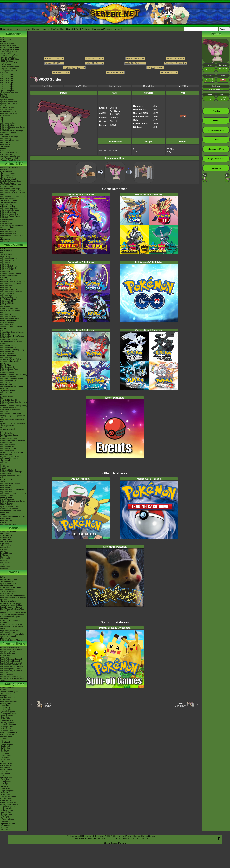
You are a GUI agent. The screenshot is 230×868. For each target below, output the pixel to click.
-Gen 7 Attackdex (7, 86)
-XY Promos (5, 773)
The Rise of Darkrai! (8, 601)
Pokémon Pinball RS (8, 449)
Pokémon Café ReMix (9, 266)
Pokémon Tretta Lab (8, 371)
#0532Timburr (48, 705)
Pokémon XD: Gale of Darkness (13, 441)
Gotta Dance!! (6, 657)
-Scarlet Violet (6, 746)
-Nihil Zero (4, 783)
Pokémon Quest (7, 324)
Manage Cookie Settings (144, 836)
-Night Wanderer (7, 810)
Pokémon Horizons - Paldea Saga (13, 197)
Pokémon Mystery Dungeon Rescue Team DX (11, 292)
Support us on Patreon (115, 843)
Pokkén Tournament (8, 355)
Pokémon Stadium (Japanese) (12, 489)
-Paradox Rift (5, 738)
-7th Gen (4, 121)
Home (17, 29)
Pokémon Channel (7, 445)
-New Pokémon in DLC (9, 158)
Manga (14, 528)
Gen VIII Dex (81, 86)
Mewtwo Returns (7, 586)
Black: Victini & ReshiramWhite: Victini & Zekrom (12, 610)
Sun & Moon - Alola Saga (10, 189)
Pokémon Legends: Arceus (11, 284)
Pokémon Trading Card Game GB (13, 493)
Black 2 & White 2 (7, 367)
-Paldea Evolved (7, 744)
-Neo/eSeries (5, 760)
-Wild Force (5, 816)
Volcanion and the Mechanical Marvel (12, 627)
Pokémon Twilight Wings (10, 210)
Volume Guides (6, 541)
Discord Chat (5, 150)
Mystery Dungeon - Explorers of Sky (13, 417)
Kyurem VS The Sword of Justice (13, 613)
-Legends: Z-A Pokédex (9, 69)
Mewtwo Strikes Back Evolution (12, 634)
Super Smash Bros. (8, 495)
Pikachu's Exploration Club (11, 665)
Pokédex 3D (5, 383)
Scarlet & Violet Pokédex (78, 29)
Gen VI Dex (149, 86)
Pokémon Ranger (7, 451)
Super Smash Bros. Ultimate (11, 326)
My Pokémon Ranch (8, 427)
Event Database (6, 154)
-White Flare (5, 719)
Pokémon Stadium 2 (8, 470)
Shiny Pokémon (6, 204)
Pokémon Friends (7, 262)
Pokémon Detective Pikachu (11, 640)
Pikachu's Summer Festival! (11, 659)
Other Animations (7, 228)
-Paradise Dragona (8, 806)
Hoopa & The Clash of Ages (11, 624)
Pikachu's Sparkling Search (11, 669)
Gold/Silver (4, 466)
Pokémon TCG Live (8, 303)
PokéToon (4, 218)
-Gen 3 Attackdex (7, 78)
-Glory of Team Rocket (9, 797)
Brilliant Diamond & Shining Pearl (13, 282)
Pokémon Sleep (6, 272)
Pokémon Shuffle (7, 346)
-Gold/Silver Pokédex (8, 45)
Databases (14, 34)
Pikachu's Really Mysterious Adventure (11, 672)
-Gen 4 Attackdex (7, 80)
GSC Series (5, 547)
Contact (36, 29)
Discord (45, 29)
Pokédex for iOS (7, 392)
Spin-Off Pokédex (7, 100)
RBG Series (5, 543)
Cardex (3, 106)
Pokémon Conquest (8, 377)
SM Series (4, 569)
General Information (8, 532)
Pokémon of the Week (9, 113)
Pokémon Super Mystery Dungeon (14, 350)
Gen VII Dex (115, 86)
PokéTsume (5, 241)
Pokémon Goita (6, 520)
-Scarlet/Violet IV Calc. (9, 111)
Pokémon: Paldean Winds (10, 216)
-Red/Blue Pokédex (8, 43)
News (2, 38)
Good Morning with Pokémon (11, 226)
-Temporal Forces (7, 734)
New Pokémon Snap (8, 299)
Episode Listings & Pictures (11, 167)
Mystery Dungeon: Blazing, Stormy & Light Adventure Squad (14, 407)
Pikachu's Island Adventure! (11, 663)
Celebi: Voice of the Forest (10, 588)
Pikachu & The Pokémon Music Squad (12, 679)
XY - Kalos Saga (7, 187)
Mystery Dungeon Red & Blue (12, 452)
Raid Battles (5, 699)
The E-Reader (6, 460)
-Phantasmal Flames (8, 713)
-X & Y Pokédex (6, 53)
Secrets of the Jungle (8, 636)
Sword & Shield (6, 280)
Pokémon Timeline (7, 123)
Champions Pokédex (102, 29)
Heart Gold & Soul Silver (10, 400)
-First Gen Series (7, 762)
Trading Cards (14, 684)
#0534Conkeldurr (180, 705)
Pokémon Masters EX (9, 268)
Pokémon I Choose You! (10, 630)
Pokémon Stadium (7, 491)
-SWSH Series (6, 748)
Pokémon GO (6, 264)
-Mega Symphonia (7, 791)
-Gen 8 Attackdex (7, 88)
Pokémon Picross (7, 351)
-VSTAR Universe (7, 820)
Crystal (3, 468)
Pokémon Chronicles (8, 198)
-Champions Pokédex (9, 71)
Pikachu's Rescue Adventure (11, 649)
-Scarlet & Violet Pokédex (10, 67)
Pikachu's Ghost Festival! (10, 661)
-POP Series (5, 775)
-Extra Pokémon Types (9, 692)
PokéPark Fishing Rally (9, 458)
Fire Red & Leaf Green (9, 435)
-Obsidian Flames (7, 742)
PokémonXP (5, 129)
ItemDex (3, 94)
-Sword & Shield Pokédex (10, 59)
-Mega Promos (6, 765)
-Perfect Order (6, 709)
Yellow (3, 482)
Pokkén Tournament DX (9, 320)
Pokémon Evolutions (8, 212)
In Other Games (6, 503)
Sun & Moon (5, 307)
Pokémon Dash (6, 443)
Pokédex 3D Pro (7, 384)
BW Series (4, 561)
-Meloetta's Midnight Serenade (12, 615)
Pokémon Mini (6, 474)
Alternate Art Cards (8, 698)
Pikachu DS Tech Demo (9, 456)
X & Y (2, 330)
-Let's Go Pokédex (7, 57)
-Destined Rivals (7, 721)
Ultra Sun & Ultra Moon (9, 309)
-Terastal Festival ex (8, 802)
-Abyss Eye (5, 779)
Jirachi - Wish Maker (8, 591)
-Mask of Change (7, 812)
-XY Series (4, 752)
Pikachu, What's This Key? (11, 677)
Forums (26, 29)
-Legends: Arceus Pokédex (11, 63)
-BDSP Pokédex (7, 61)
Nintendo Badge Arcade (9, 361)
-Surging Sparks (7, 727)
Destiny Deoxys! (7, 593)
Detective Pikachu (7, 322)
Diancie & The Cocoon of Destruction (10, 622)
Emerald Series (6, 553)
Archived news (6, 40)
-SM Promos (5, 771)
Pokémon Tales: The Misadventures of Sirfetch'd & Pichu (12, 235)
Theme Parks (5, 146)
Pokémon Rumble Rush (9, 318)
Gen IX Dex (47, 86)
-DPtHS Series (6, 756)
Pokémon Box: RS (7, 447)
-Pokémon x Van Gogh (9, 137)
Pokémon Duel (6, 357)
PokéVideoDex (6, 224)
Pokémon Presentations (10, 141)
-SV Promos (5, 767)
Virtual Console (6, 505)
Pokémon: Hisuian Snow (10, 214)
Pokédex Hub (58, 29)
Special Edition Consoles (10, 507)
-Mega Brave (5, 789)
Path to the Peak (7, 220)
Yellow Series (5, 545)
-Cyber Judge (5, 818)
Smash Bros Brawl (7, 429)
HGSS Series (5, 559)
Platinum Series (6, 557)
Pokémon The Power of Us (11, 632)
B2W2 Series (5, 563)
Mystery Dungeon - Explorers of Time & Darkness (13, 424)
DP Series (4, 555)
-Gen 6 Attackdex (7, 84)
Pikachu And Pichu (7, 651)
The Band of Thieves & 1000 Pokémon (11, 343)
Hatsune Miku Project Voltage (12, 131)
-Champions (5, 115)
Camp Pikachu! (6, 655)
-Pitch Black (5, 705)
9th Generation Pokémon (10, 156)
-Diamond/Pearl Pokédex (10, 49)
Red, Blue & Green (8, 480)
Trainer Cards (6, 694)
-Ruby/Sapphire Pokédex (10, 47)
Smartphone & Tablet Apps (10, 511)
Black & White (6, 365)
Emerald (3, 437)
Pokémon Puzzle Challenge (11, 472)
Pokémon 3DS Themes (9, 509)
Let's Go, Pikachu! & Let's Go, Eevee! (12, 312)
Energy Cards (6, 696)
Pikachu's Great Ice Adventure (12, 667)
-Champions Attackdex (9, 92)
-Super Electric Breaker (9, 804)
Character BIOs (6, 536)
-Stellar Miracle (6, 808)
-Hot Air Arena (6, 798)
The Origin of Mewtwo (9, 578)
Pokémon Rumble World (10, 348)
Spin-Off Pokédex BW (9, 104)
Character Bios (6, 171)
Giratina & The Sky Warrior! (11, 603)
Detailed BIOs (6, 537)
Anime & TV (14, 164)
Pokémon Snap (6, 485)
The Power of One (7, 582)
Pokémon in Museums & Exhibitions (10, 134)
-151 (2, 740)
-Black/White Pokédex (9, 51)
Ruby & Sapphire (7, 433)
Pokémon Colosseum (9, 439)
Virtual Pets (5, 513)
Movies (14, 572)
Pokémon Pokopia (7, 260)
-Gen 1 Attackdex (7, 75)
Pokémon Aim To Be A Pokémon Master (13, 194)
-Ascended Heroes (7, 711)
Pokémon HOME (7, 285)
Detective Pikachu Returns (10, 274)
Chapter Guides (6, 539)
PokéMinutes (5, 222)
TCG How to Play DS (8, 390)
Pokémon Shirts (6, 144)
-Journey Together (7, 723)
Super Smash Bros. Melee (10, 476)
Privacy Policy (124, 836)
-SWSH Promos (6, 769)
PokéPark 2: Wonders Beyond (12, 379)
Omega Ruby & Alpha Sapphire (12, 332)
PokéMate (4, 462)
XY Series (4, 565)
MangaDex (4, 534)
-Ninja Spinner (6, 781)
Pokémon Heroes (7, 590)
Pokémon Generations (9, 208)
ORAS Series (5, 567)
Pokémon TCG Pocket (9, 276)
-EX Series (4, 758)
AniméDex (4, 169)
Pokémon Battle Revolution (11, 414)
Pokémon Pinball (7, 487)
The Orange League (8, 175)
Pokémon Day (6, 139)
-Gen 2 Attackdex (7, 77)
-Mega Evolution (7, 715)
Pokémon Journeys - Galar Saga (13, 191)
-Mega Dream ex (7, 785)
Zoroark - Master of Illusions (11, 607)
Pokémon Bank (6, 334)
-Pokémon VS (6, 822)
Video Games (14, 245)
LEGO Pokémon (7, 143)
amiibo (3, 515)
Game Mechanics (7, 110)
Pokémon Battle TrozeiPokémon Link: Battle (13, 337)
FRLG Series (5, 551)
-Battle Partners (6, 800)
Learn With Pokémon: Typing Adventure (11, 387)
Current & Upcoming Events (11, 152)
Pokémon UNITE (7, 270)
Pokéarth (118, 29)
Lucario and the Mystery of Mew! (13, 595)
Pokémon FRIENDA (8, 524)
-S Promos (4, 828)
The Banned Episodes (9, 202)
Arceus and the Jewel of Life (11, 605)
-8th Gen (4, 119)
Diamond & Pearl (7, 396)
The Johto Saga (6, 177)
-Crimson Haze (6, 814)
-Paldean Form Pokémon (10, 160)
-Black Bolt (4, 717)
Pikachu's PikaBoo (7, 653)
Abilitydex (4, 98)
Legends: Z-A (5, 256)
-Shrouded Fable (7, 731)
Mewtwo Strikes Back (9, 580)
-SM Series (5, 750)
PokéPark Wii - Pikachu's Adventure (10, 411)
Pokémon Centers (7, 125)
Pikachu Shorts (14, 644)
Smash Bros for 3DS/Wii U (10, 359)
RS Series (4, 549)
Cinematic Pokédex (8, 108)
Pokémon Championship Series (12, 127)
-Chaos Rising (6, 707)
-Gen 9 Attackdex (7, 90)
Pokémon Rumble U (8, 373)
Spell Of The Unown (8, 584)
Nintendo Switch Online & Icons (12, 517)
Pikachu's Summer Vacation (11, 647)
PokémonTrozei (6, 454)
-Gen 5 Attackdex (7, 82)
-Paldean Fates (6, 736)
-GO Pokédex (6, 65)
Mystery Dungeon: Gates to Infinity (14, 375)
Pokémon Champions (9, 258)
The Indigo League (7, 173)
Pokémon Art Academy (9, 340)
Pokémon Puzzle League (10, 484)
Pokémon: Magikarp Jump (10, 317)
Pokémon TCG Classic (9, 701)
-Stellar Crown (6, 729)
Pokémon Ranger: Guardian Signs (13, 402)
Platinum (4, 398)
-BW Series (5, 754)
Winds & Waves (6, 250)
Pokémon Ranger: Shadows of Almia (12, 420)
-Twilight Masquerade (9, 732)
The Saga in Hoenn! (8, 179)
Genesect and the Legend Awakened (10, 618)
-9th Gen (4, 117)
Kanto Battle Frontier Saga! (11, 181)
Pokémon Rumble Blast (9, 381)
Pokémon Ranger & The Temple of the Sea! (14, 598)
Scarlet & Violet (6, 254)
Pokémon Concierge (8, 231)
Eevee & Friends (7, 675)
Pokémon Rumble (7, 404)
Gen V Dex (183, 86)
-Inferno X (4, 787)
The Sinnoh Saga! (7, 183)
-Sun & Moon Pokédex (9, 55)
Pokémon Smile (6, 295)
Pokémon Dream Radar (9, 369)
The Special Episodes (9, 200)
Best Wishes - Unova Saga (11, 185)
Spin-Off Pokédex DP (8, 102)
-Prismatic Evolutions (8, 725)
